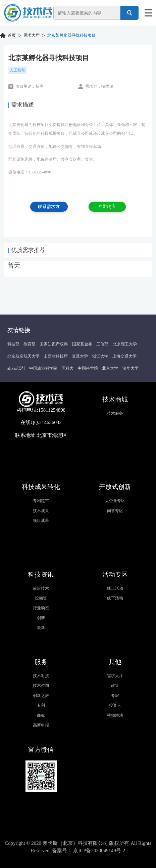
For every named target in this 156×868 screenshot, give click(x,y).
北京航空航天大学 (23, 356)
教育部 (30, 344)
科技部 (13, 344)
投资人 (115, 705)
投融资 (41, 598)
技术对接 (41, 676)
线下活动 (115, 598)
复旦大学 (80, 356)
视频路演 (115, 715)
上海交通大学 (124, 356)
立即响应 (107, 206)
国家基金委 (82, 344)
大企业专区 (115, 501)
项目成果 (41, 521)
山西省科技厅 (56, 356)
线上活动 (115, 588)
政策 (115, 686)
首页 (12, 35)
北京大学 (110, 368)
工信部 (102, 344)
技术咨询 (41, 686)
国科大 (67, 368)
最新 (41, 628)
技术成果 (41, 511)
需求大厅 (32, 35)
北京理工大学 (125, 344)
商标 (41, 715)
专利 (41, 705)
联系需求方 (49, 206)
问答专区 (115, 511)
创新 (41, 618)
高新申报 (41, 725)
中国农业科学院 (43, 368)
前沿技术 (41, 588)
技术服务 (115, 413)
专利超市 (41, 501)
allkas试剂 (16, 368)
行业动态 (41, 608)
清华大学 (131, 368)
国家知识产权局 (54, 344)
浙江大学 (100, 356)
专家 (115, 696)
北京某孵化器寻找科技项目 (71, 35)
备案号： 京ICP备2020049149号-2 (89, 851)
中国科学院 (88, 368)
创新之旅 (41, 696)
